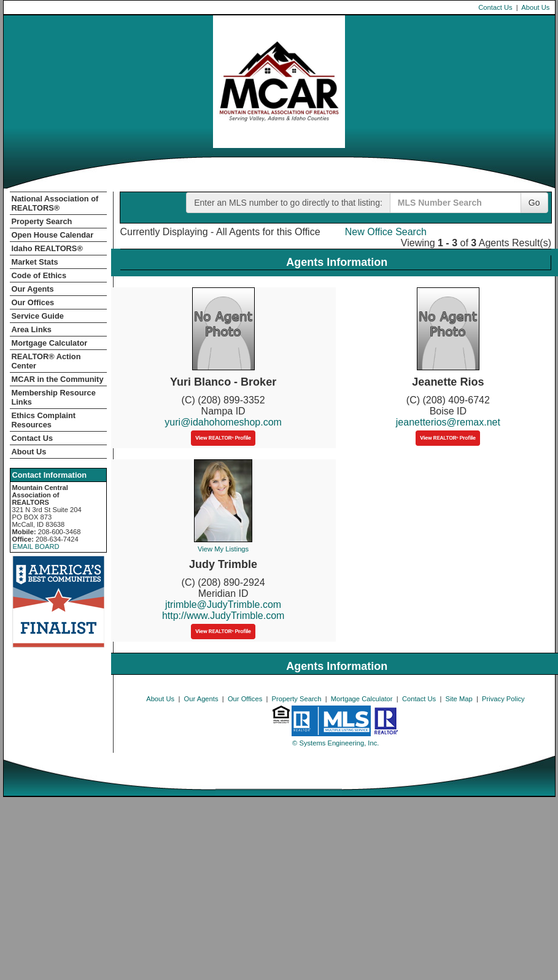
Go (534, 203)
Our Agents (33, 289)
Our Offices (33, 302)
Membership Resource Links (54, 397)
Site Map (459, 699)
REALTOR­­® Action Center (46, 361)
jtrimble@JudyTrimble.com (223, 605)
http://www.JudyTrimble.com (223, 616)
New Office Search (386, 232)
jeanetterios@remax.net (448, 422)
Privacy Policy (503, 699)
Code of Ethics (39, 275)
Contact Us (495, 7)
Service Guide (38, 316)
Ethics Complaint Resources (44, 420)
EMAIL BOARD (36, 546)
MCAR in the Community (58, 379)
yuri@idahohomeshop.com (223, 422)
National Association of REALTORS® (55, 203)
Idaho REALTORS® (47, 248)
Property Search (42, 221)
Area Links (32, 329)
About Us (535, 7)
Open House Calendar (53, 235)
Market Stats (35, 262)
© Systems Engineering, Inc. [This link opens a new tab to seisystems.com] (335, 743)
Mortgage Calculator (50, 343)
